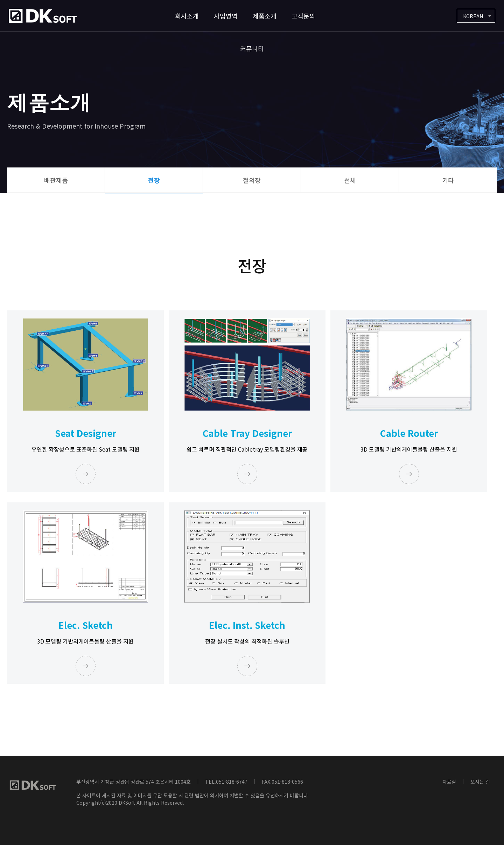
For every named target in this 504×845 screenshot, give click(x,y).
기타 (448, 180)
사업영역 (226, 16)
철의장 (252, 180)
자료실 (449, 782)
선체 (350, 180)
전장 (154, 180)
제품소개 (265, 16)
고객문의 (303, 16)
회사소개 (187, 16)
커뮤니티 (252, 48)
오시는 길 (480, 782)
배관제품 (56, 180)
